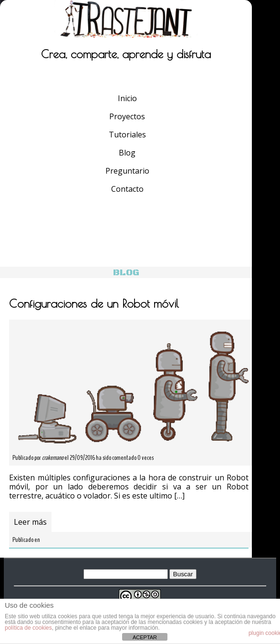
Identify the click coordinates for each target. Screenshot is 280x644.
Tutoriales (127, 135)
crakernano (53, 458)
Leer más (30, 522)
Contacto (127, 189)
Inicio (127, 98)
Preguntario (127, 171)
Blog (127, 153)
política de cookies (28, 628)
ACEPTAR (145, 637)
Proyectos (127, 116)
